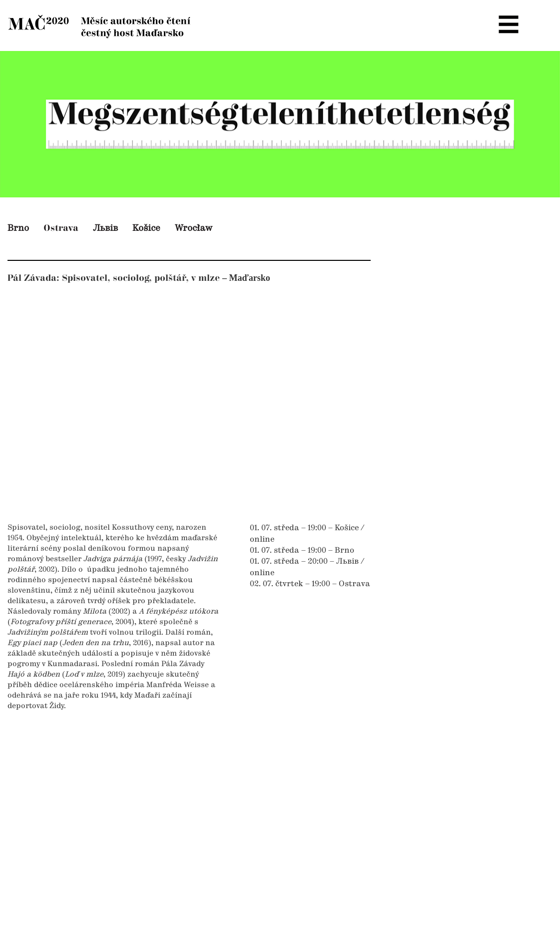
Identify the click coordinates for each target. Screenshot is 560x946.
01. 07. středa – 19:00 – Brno (302, 551)
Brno (18, 228)
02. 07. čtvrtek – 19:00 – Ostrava (310, 584)
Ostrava (61, 228)
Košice (146, 228)
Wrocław (194, 228)
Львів (105, 228)
